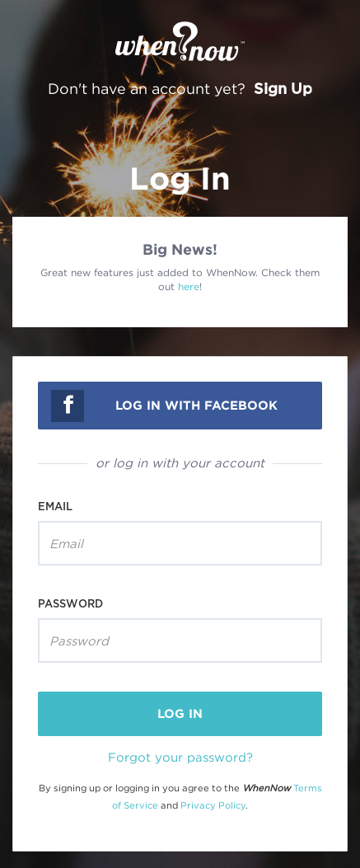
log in (180, 713)
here (189, 286)
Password (70, 603)
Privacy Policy (213, 805)
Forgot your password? (180, 757)
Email (55, 506)
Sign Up (283, 88)
